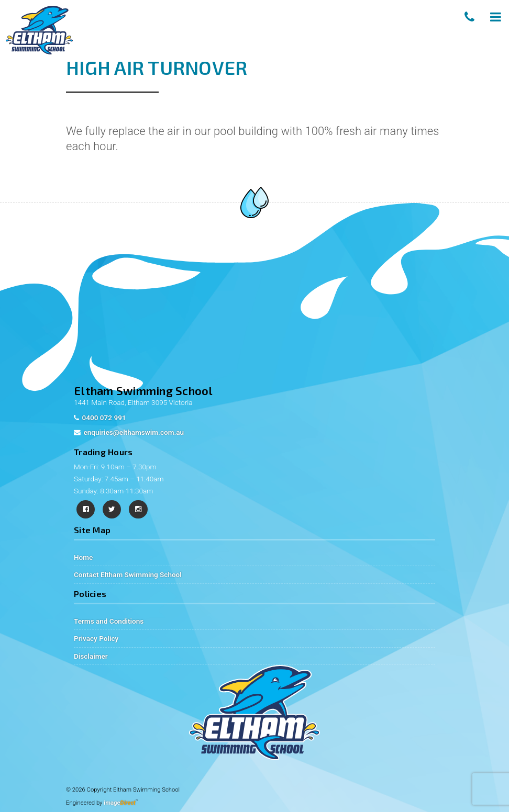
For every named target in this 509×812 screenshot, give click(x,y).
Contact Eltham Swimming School (128, 574)
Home (83, 557)
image (120, 803)
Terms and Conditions (109, 621)
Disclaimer (91, 656)
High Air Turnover (157, 67)
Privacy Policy (96, 638)
